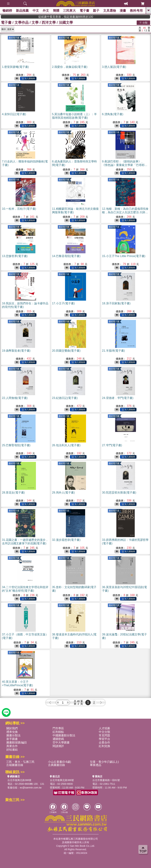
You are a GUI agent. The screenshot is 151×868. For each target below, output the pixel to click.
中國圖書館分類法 (64, 735)
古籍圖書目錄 (15, 765)
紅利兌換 (104, 746)
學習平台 (104, 739)
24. (118, 398)
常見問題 (104, 735)
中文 (36, 11)
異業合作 (12, 746)
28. (13, 493)
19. (16, 351)
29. (63, 493)
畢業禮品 (96, 765)
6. (113, 114)
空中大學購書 (61, 742)
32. (66, 540)
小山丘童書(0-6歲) (59, 762)
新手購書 (12, 739)
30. (119, 493)
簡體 (56, 11)
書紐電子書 (14, 38)
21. (113, 351)
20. (66, 351)
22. (15, 398)
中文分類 (104, 732)
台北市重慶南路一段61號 (106, 780)
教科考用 (136, 11)
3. (114, 67)
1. (15, 67)
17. (63, 303)
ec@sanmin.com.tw (31, 788)
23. (65, 398)
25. (16, 445)
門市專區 (58, 728)
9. (125, 165)
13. (15, 256)
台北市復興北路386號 (19, 780)
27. (112, 445)
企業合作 (104, 742)
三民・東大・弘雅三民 (20, 762)
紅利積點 (58, 732)
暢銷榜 (7, 11)
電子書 (84, 11)
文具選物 (110, 11)
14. (66, 256)
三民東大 (70, 11)
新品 (22, 11)
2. (70, 67)
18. (116, 303)
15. (124, 256)
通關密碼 (58, 739)
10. (19, 209)
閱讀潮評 (58, 746)
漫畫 (123, 11)
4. (14, 114)
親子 (96, 11)
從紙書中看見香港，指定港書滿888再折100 (80, 17)
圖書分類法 (13, 735)
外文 (46, 11)
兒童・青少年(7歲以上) (104, 762)
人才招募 (104, 728)
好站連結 (12, 750)
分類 (143, 22)
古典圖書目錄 (56, 765)
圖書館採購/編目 (17, 742)
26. (66, 445)
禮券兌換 (12, 732)
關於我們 (12, 728)
